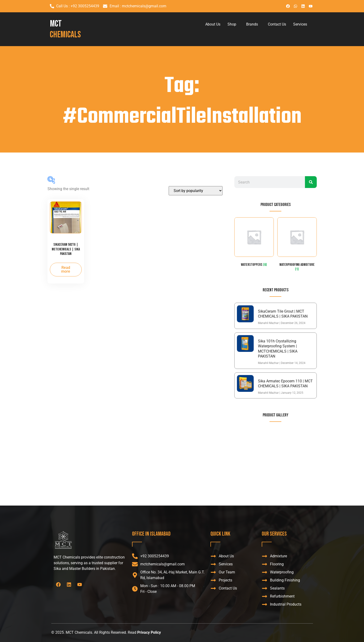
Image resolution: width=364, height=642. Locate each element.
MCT (65, 29)
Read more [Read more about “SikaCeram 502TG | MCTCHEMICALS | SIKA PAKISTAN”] (66, 269)
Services (300, 24)
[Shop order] (196, 191)
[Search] (311, 182)
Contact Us (277, 24)
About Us (213, 24)
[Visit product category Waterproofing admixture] (297, 245)
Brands (252, 24)
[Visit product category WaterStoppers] (254, 243)
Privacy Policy (149, 632)
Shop (232, 24)
